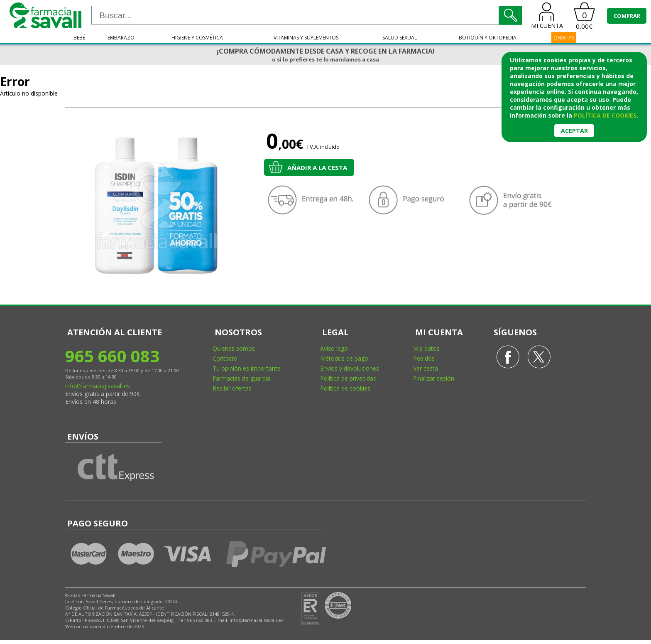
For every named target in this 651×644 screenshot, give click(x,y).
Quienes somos (234, 348)
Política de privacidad (348, 378)
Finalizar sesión (434, 378)
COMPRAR (627, 16)
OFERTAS (564, 38)
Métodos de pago (344, 358)
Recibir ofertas (232, 388)
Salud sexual (400, 38)
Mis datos (426, 348)
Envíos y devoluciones (350, 368)
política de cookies (605, 115)
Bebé (79, 38)
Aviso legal (334, 348)
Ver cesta (426, 368)
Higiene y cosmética (197, 38)
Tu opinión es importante (247, 368)
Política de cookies (345, 388)
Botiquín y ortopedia (488, 38)
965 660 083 (112, 356)
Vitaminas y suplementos (306, 38)
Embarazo (121, 38)
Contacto (225, 358)
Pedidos (424, 358)
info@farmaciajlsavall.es (98, 386)
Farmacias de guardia (241, 378)
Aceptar (574, 131)
